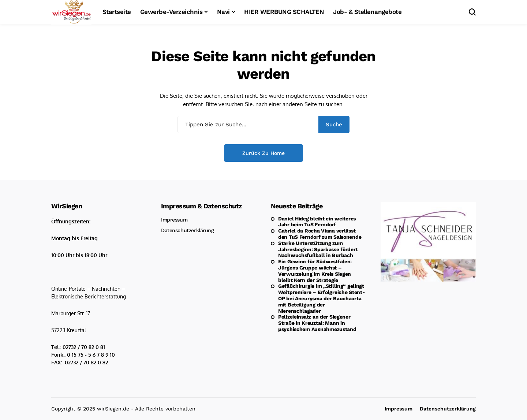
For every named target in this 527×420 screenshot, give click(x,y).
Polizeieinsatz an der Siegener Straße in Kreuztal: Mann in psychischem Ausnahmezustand (317, 323)
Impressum (174, 220)
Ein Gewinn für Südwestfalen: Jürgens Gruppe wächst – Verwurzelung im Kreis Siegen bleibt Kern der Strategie (315, 271)
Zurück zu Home (263, 153)
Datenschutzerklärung (188, 230)
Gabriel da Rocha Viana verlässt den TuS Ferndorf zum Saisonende (320, 234)
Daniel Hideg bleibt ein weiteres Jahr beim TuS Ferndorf (317, 222)
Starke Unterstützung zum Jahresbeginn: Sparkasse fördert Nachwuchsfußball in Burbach (318, 249)
